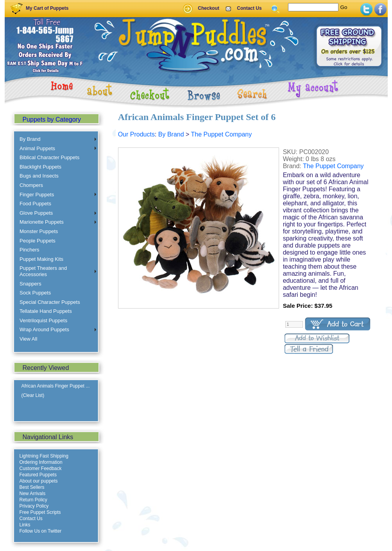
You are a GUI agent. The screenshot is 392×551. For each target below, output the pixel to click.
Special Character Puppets (50, 302)
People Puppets (38, 241)
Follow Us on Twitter (41, 531)
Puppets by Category (52, 119)
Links (25, 525)
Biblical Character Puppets (49, 157)
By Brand (30, 139)
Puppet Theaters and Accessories (43, 271)
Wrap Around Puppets (44, 329)
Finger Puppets (37, 195)
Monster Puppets (39, 231)
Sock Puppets (35, 293)
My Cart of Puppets (47, 8)
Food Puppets (35, 204)
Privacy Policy (34, 506)
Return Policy (33, 500)
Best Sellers (32, 487)
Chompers (31, 185)
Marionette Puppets (42, 222)
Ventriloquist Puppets (43, 320)
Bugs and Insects (39, 176)
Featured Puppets (38, 475)
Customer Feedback (41, 468)
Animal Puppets (37, 148)
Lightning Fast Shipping (44, 456)
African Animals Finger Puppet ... (56, 386)
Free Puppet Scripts (40, 512)
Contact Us (249, 8)
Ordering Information (41, 462)
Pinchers (30, 250)
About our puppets (39, 481)
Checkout (209, 8)
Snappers (30, 284)
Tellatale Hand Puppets (46, 311)
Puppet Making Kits (41, 259)
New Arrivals (33, 494)
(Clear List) (33, 395)
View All (28, 339)
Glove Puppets (36, 213)
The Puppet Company (222, 134)
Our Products (136, 134)
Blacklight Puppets (40, 167)
